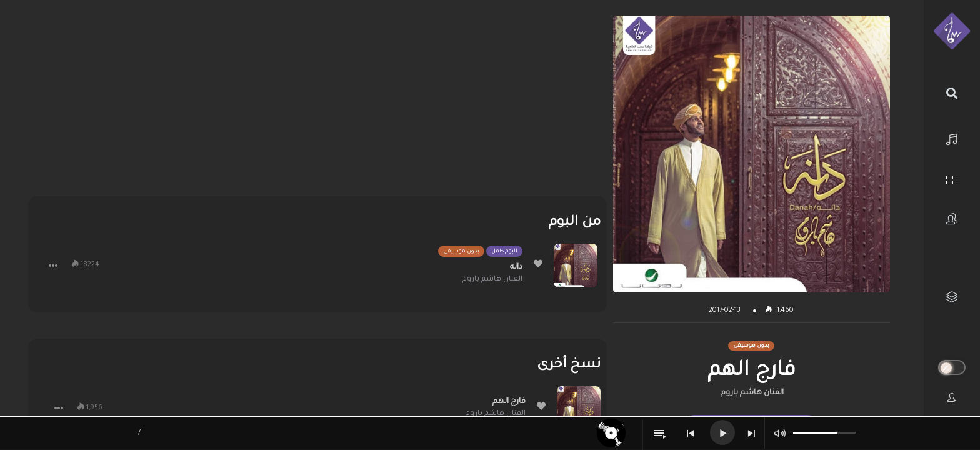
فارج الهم (509, 402)
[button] (53, 266)
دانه (516, 267)
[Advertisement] (317, 103)
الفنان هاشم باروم (752, 393)
